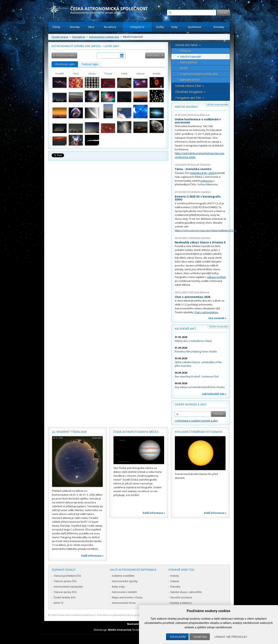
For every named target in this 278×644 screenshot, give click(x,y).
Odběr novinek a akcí (190, 404)
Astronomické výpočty (125, 581)
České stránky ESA (65, 597)
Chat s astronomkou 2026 (192, 297)
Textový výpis (90, 64)
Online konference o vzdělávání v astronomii (198, 121)
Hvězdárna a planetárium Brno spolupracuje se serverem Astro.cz (136, 615)
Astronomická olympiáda (68, 587)
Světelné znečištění (123, 576)
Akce (91, 27)
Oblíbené (186, 51)
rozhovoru (206, 181)
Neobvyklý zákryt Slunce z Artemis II (200, 242)
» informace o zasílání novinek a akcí (196, 421)
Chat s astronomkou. (206, 312)
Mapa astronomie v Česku (127, 597)
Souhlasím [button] (178, 637)
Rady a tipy (118, 587)
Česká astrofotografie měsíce (136, 432)
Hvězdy (175, 576)
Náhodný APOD (190, 80)
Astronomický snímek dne (104, 37)
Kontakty (219, 27)
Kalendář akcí (185, 329)
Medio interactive (120, 630)
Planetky (175, 587)
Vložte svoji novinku (218, 105)
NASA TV (59, 603)
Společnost (195, 27)
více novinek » (217, 318)
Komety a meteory (181, 603)
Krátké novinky (186, 107)
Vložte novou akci (219, 326)
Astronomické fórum (124, 603)
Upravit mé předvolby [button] (231, 637)
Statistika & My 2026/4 (203, 173)
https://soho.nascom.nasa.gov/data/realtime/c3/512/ (206, 230)
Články (56, 27)
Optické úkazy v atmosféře (186, 592)
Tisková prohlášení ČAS (67, 576)
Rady (175, 27)
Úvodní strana (60, 37)
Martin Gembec (202, 192)
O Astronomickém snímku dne (199, 74)
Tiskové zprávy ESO (65, 592)
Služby (160, 27)
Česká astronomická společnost (76, 615)
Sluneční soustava (181, 597)
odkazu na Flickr (216, 277)
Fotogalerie (137, 27)
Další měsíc (153, 56)
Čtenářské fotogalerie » (190, 92)
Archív (184, 68)
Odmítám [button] (200, 637)
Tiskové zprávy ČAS (65, 581)
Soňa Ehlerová (202, 115)
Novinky (75, 27)
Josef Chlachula (202, 165)
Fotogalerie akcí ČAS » (190, 98)
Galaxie (175, 581)
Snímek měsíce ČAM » (189, 86)
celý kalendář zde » (214, 394)
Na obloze (110, 27)
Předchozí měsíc (66, 56)
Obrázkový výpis (65, 64)
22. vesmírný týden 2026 (69, 432)
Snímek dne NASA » (188, 45)
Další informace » (92, 556)
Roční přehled (189, 62)
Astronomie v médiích (125, 592)
